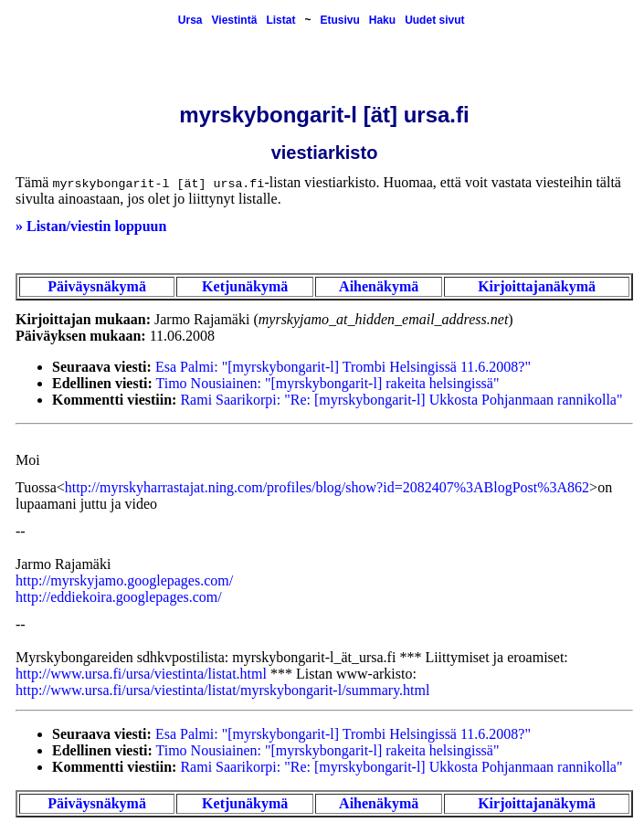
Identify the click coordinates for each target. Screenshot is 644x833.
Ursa (190, 20)
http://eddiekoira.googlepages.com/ (119, 597)
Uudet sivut (434, 20)
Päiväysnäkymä (97, 286)
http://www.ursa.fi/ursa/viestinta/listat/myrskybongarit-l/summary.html (222, 690)
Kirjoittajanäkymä (537, 286)
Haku (382, 20)
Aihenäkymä (379, 286)
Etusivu (339, 20)
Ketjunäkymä (245, 286)
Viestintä (235, 20)
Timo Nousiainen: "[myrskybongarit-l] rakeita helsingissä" (328, 383)
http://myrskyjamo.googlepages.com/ (124, 580)
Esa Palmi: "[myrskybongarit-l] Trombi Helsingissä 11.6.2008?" (343, 367)
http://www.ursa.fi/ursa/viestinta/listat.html (141, 674)
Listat (280, 20)
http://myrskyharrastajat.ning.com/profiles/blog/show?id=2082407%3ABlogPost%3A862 (327, 487)
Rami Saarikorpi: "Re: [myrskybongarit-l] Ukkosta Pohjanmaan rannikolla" (401, 400)
